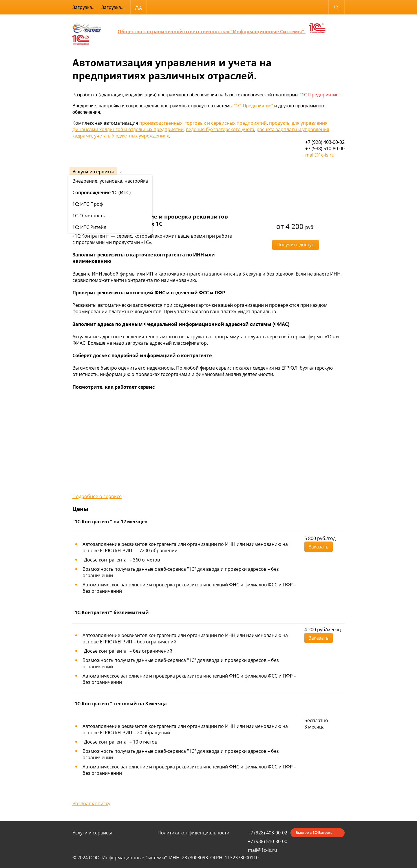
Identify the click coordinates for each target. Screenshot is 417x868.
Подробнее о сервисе (97, 496)
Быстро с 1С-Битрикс (314, 833)
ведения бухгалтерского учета (220, 129)
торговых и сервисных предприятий (226, 123)
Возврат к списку (91, 803)
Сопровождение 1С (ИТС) (110, 186)
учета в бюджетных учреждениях (131, 136)
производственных (161, 123)
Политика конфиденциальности (193, 833)
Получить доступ (296, 245)
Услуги (78, 186)
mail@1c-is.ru (320, 155)
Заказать (319, 547)
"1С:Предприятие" (254, 106)
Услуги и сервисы (93, 172)
